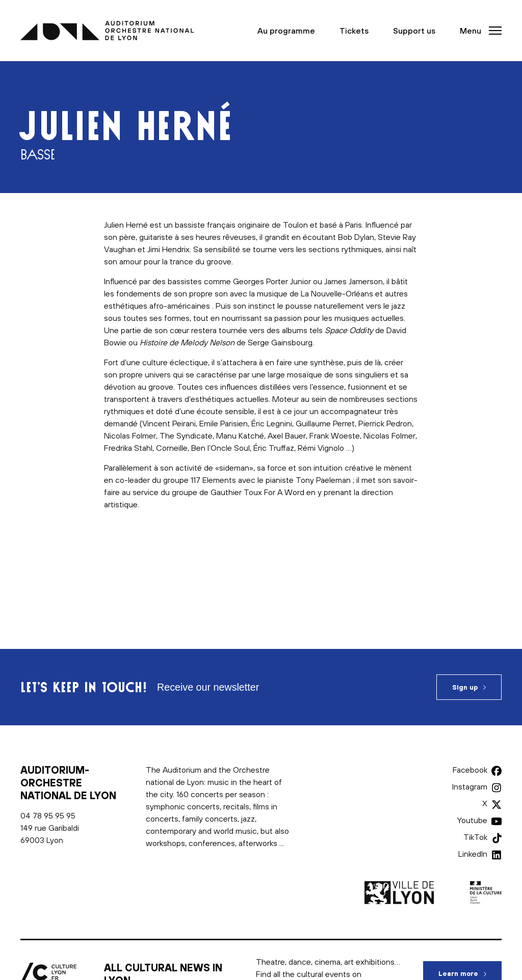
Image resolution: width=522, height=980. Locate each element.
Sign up (465, 687)
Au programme (286, 31)
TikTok (475, 837)
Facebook (470, 770)
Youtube (472, 820)
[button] (478, 31)
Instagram (470, 786)
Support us (414, 31)
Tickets (354, 31)
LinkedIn (473, 854)
